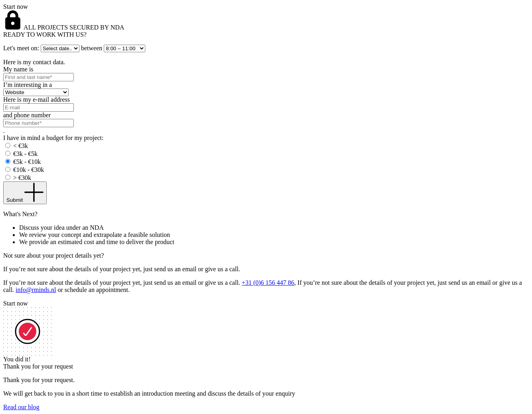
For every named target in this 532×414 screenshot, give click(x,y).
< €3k (21, 146)
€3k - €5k (25, 154)
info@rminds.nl (36, 290)
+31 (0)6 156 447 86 (268, 283)
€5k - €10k (27, 162)
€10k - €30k (29, 170)
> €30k (22, 178)
